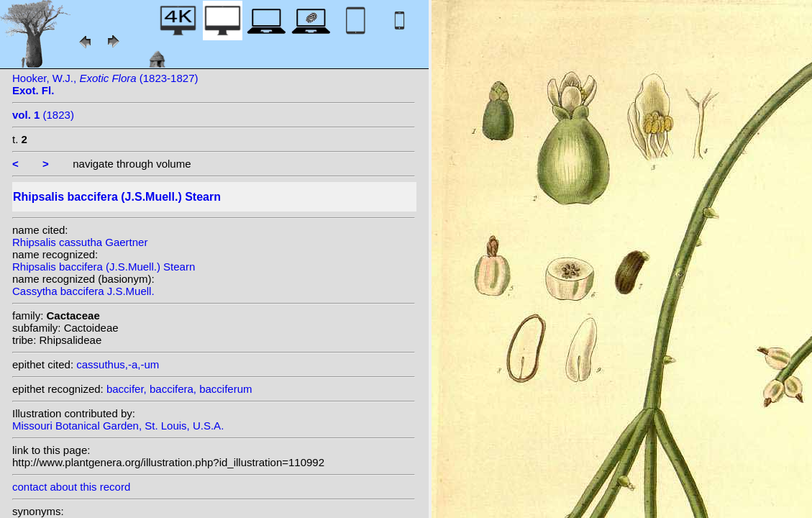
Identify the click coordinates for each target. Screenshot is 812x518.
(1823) (43, 115)
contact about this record (71, 487)
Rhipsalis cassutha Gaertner (80, 242)
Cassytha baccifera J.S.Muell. (83, 291)
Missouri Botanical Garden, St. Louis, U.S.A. (118, 426)
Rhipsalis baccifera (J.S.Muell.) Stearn (104, 267)
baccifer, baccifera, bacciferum (179, 389)
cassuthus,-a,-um (118, 364)
